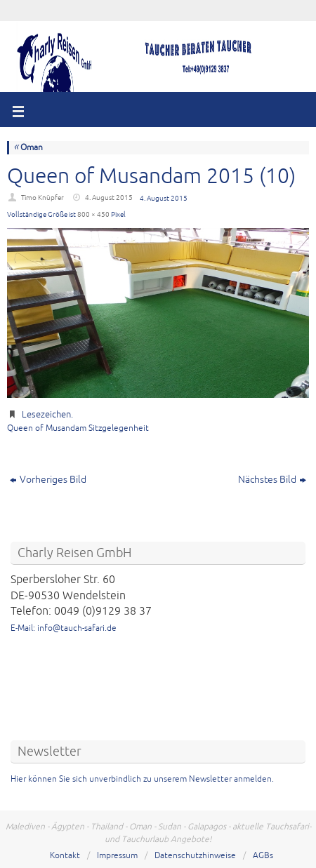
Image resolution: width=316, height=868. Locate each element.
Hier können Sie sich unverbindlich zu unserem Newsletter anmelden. (142, 779)
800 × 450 (93, 214)
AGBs (263, 856)
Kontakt (65, 856)
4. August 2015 (109, 198)
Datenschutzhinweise (195, 856)
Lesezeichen (46, 415)
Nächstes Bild (272, 480)
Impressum (117, 856)
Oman (28, 148)
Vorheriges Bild (48, 480)
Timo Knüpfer (42, 198)
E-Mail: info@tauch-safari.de (64, 628)
